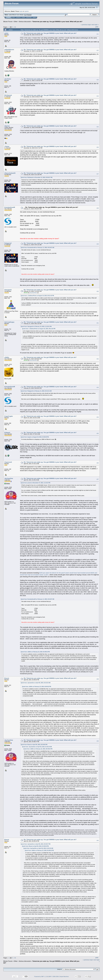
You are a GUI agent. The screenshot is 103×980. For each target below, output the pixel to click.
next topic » (95, 25)
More (34, 17)
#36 (98, 463)
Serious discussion (25, 22)
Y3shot (7, 146)
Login (23, 17)
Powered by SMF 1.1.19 (41, 977)
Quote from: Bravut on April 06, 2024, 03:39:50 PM (34, 745)
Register (29, 17)
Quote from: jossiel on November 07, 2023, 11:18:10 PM (35, 483)
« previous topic (86, 25)
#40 (98, 840)
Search (18, 17)
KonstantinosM (10, 207)
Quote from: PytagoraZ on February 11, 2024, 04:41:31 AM (36, 391)
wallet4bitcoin (9, 50)
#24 (98, 96)
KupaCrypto (9, 416)
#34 (98, 417)
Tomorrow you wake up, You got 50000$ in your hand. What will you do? (57, 22)
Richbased (8, 95)
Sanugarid (8, 290)
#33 (98, 388)
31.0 (25, 15)
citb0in (7, 357)
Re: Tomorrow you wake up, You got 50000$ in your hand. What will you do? (50, 33)
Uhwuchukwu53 (10, 173)
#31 (98, 323)
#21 (98, 34)
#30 (98, 291)
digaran (7, 126)
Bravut (7, 678)
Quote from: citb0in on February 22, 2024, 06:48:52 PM (35, 652)
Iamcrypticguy (9, 322)
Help (14, 17)
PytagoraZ (8, 243)
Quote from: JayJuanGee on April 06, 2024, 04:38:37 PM (35, 844)
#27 (98, 174)
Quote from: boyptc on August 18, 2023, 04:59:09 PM (35, 437)
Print (97, 27)
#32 (98, 359)
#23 (98, 80)
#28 (98, 208)
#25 (98, 127)
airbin (6, 33)
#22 (98, 50)
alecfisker (8, 79)
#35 (98, 433)
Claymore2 (8, 462)
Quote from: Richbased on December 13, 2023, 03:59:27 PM (37, 177)
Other (16, 22)
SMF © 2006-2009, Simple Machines (59, 977)
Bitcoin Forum (8, 22)
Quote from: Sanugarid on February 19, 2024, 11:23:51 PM (36, 327)
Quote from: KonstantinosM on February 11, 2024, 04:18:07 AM (37, 248)
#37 (98, 479)
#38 (98, 679)
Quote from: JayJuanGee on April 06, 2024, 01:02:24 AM (35, 683)
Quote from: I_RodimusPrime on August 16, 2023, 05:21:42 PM (37, 296)
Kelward (7, 433)
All (15, 27)
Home (8, 17)
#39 (98, 741)
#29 (98, 244)
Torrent (29, 15)
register (26, 11)
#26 (98, 147)
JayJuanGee (33, 293)
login (21, 11)
